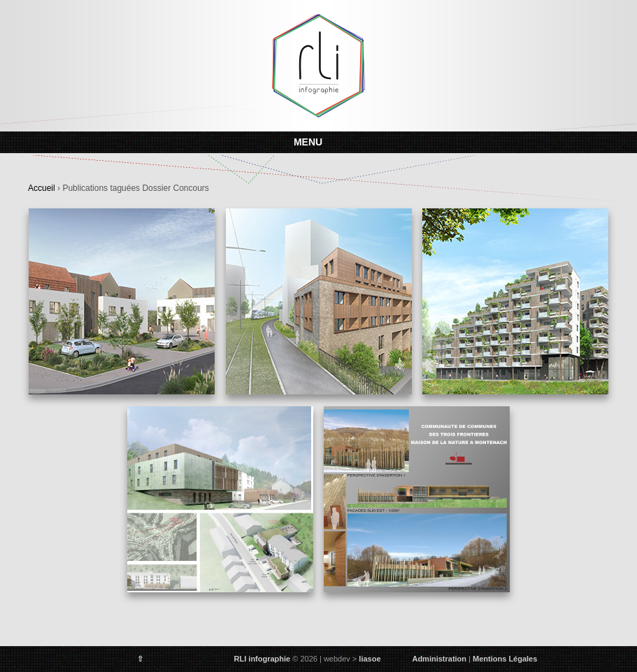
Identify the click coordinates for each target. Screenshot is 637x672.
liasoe (370, 659)
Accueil (42, 188)
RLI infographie (263, 659)
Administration (439, 659)
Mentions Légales (505, 659)
